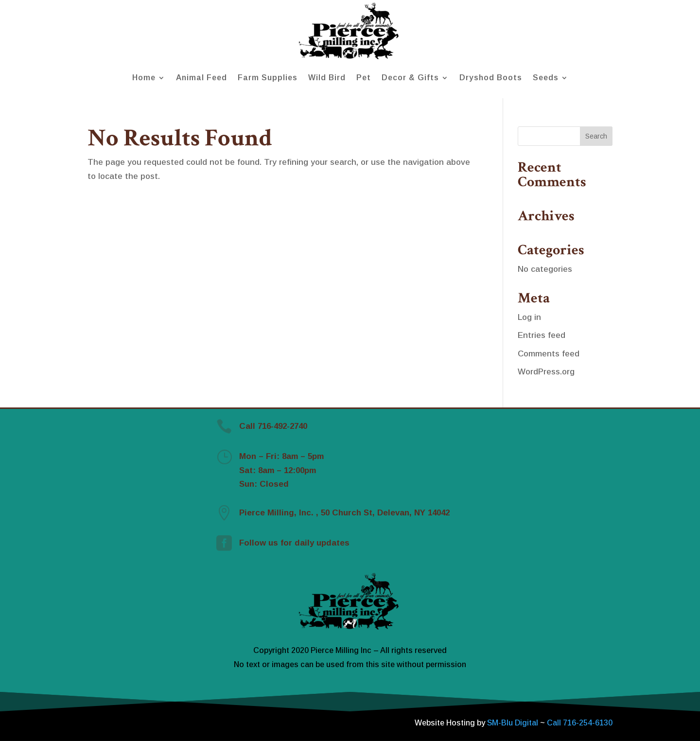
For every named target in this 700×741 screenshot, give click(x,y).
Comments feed (549, 354)
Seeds (546, 78)
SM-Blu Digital (514, 723)
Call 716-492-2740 (273, 426)
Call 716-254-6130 (580, 723)
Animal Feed (201, 78)
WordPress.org (546, 372)
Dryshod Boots (491, 78)
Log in (529, 317)
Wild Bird (327, 78)
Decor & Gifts (410, 78)
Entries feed (542, 335)
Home (144, 78)
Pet (364, 78)
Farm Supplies (268, 78)
